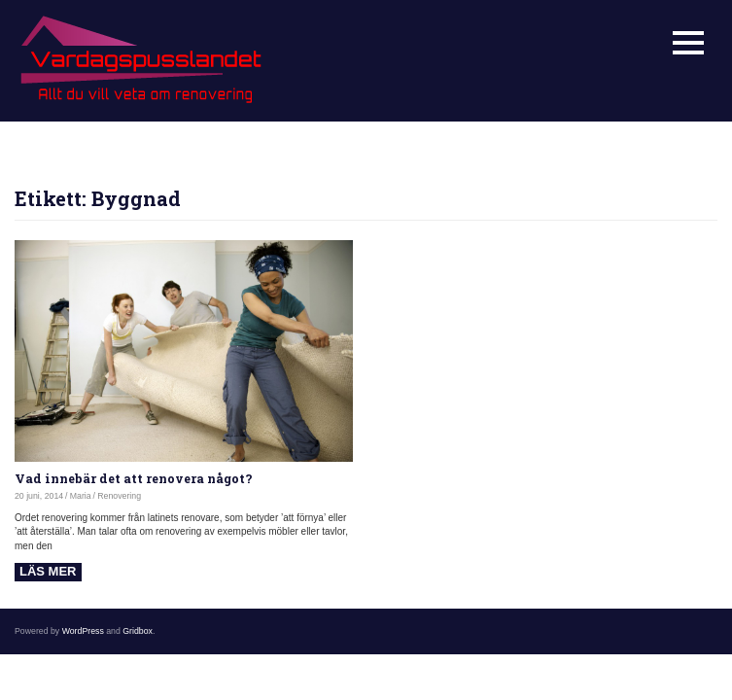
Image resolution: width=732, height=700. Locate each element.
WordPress (83, 631)
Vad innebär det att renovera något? (134, 478)
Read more (48, 572)
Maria (81, 496)
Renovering (119, 496)
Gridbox (138, 631)
